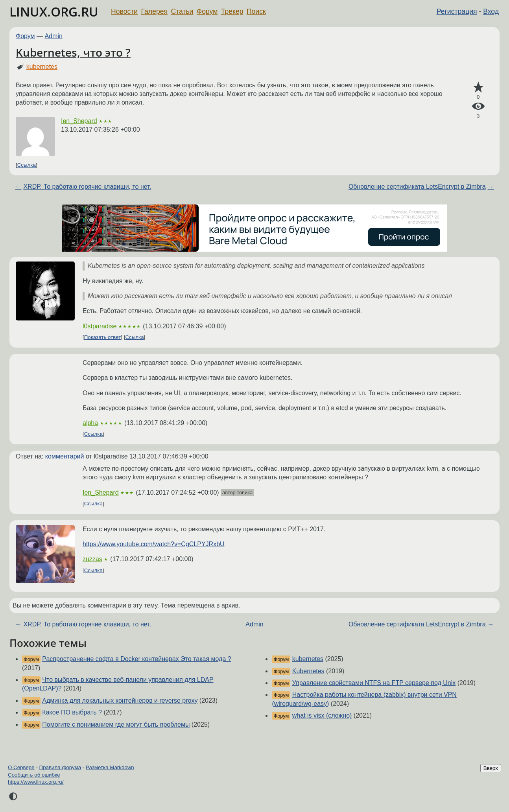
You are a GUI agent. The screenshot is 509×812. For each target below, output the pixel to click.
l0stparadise (100, 326)
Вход (491, 11)
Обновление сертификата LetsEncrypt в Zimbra (417, 187)
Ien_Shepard (79, 121)
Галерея (154, 11)
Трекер (232, 11)
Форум (207, 11)
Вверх (491, 768)
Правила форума (60, 767)
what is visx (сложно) (322, 715)
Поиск (256, 11)
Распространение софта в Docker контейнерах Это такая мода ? (136, 659)
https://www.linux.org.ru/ (36, 782)
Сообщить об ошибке (34, 775)
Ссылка (27, 165)
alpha (90, 423)
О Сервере (21, 767)
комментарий (65, 456)
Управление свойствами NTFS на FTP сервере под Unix (374, 683)
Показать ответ (103, 337)
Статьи (182, 11)
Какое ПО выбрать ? (72, 712)
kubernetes (42, 67)
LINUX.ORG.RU (54, 12)
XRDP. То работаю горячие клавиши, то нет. (87, 187)
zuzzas (92, 559)
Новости (124, 11)
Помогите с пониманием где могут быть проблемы (116, 725)
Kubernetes (308, 671)
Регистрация (457, 11)
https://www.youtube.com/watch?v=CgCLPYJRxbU (154, 544)
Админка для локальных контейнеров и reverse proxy (120, 701)
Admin (54, 36)
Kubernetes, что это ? (73, 52)
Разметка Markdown (110, 767)
